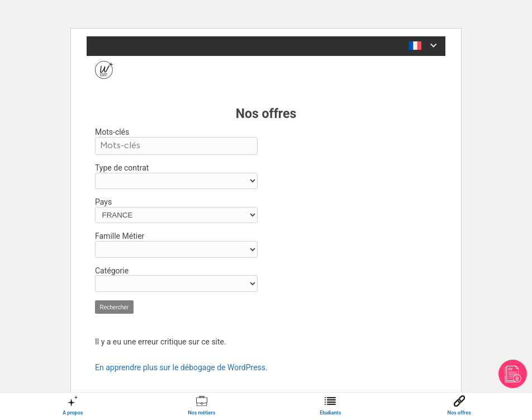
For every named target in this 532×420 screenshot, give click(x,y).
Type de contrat (122, 168)
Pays (103, 202)
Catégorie (112, 271)
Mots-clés (112, 132)
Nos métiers (201, 413)
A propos (73, 413)
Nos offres (459, 413)
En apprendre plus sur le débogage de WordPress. (181, 367)
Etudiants (330, 413)
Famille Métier (120, 236)
